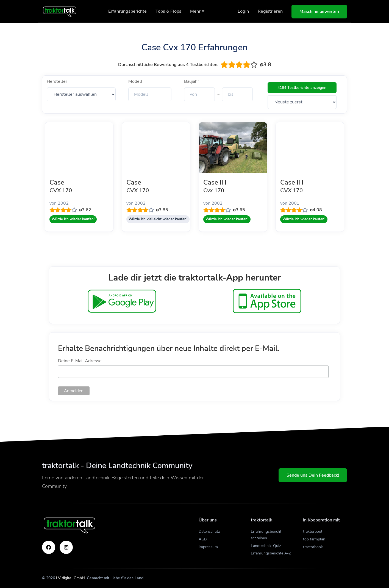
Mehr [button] (197, 11)
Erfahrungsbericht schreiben (266, 535)
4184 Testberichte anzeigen (302, 88)
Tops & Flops (168, 11)
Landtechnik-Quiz (266, 546)
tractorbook (313, 547)
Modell (135, 81)
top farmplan (314, 539)
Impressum (208, 547)
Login (243, 11)
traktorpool (313, 531)
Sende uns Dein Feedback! (313, 475)
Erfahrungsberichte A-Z (271, 553)
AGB (203, 539)
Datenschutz (209, 531)
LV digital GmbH (70, 578)
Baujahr (192, 81)
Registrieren (270, 11)
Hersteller (57, 81)
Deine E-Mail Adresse (80, 361)
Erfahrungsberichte (127, 11)
